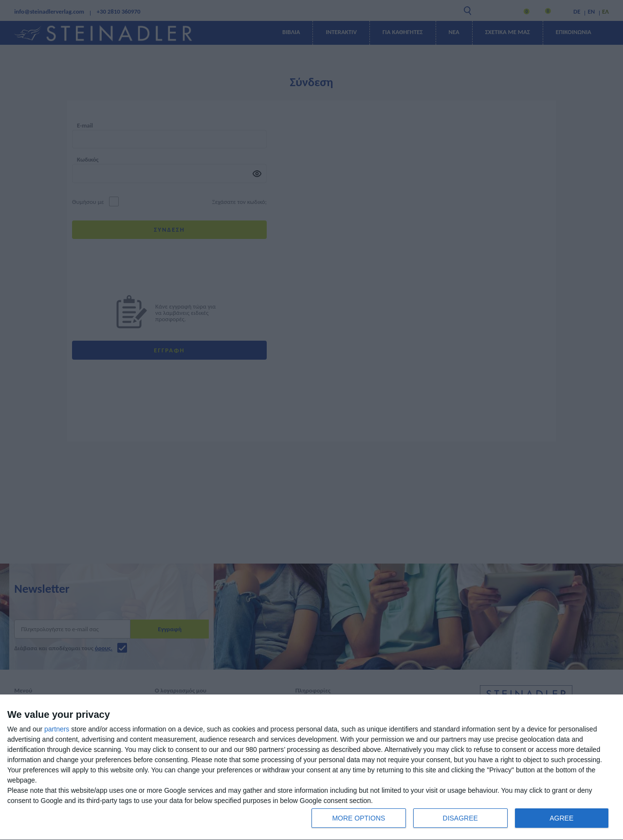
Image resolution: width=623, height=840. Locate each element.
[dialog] (311, 767)
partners (57, 729)
